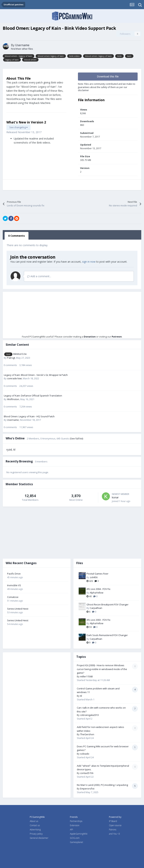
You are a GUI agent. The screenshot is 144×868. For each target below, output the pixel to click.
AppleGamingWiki (79, 834)
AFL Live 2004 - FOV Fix (98, 589)
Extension (75, 825)
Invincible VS (14, 585)
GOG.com (75, 838)
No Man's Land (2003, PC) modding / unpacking (102, 785)
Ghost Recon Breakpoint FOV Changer (107, 604)
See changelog (18, 127)
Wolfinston (13, 399)
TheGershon (87, 734)
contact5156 (87, 773)
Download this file (108, 76)
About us (34, 821)
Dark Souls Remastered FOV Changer (107, 635)
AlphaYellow (97, 593)
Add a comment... (39, 276)
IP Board (113, 821)
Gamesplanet (76, 842)
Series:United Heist (18, 609)
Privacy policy (36, 834)
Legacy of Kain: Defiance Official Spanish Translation (33, 396)
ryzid (9, 450)
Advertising (35, 830)
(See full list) (76, 438)
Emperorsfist (87, 789)
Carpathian (96, 608)
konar (115, 497)
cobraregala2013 (89, 715)
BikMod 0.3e (20, 354)
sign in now (89, 262)
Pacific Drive (14, 574)
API (71, 830)
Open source (115, 825)
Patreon (117, 337)
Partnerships (76, 821)
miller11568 (86, 676)
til (14, 450)
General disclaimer (39, 838)
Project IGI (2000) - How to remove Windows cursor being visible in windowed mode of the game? (102, 669)
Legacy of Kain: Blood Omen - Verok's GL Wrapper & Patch (36, 375)
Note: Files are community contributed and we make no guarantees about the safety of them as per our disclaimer (107, 87)
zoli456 (94, 577)
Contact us (35, 825)
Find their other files (22, 49)
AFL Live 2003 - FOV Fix (98, 620)
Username (22, 45)
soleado (85, 754)
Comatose (13, 597)
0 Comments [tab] (17, 236)
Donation (90, 337)
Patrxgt (11, 358)
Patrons (113, 830)
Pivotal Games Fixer (97, 574)
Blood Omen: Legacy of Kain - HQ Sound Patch (29, 416)
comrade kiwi (14, 378)
